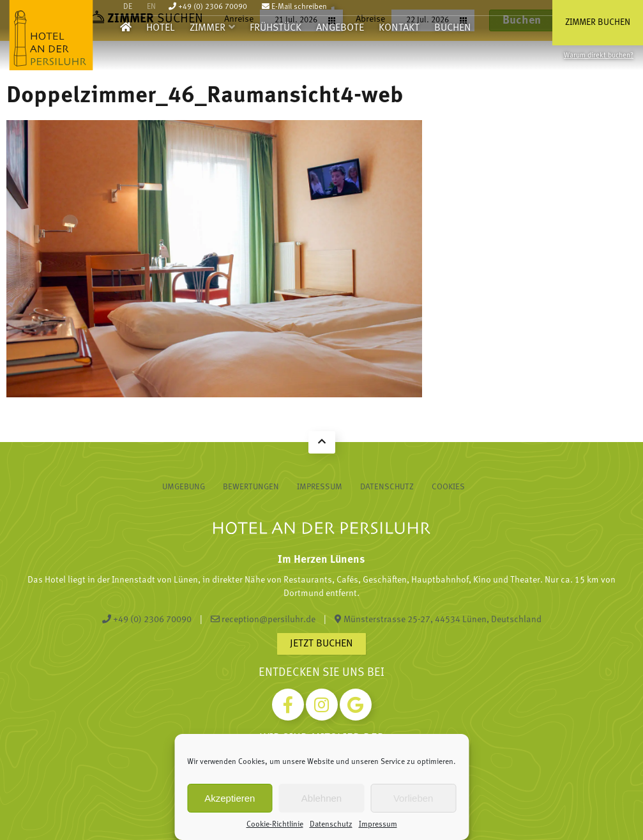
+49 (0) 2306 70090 (208, 7)
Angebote (340, 28)
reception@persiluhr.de (263, 620)
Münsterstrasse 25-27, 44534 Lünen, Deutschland (438, 620)
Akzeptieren (230, 798)
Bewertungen (251, 487)
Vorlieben (413, 798)
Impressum (378, 825)
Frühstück (276, 28)
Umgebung (184, 487)
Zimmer (208, 28)
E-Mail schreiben (294, 7)
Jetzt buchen (321, 644)
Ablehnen (321, 798)
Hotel (161, 28)
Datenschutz (331, 825)
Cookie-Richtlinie (275, 825)
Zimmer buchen (598, 23)
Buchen (453, 28)
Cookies (448, 487)
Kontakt (399, 28)
